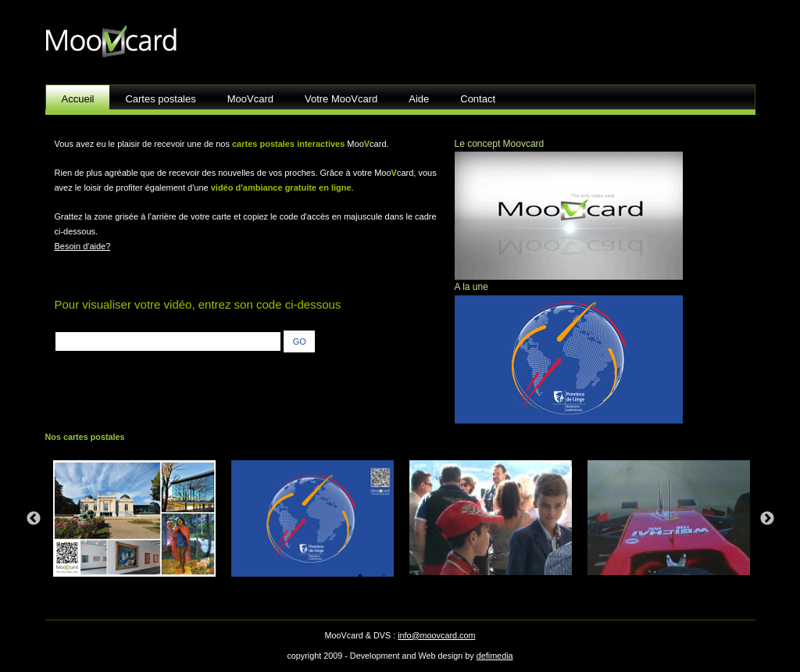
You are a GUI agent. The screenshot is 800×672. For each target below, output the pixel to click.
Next (767, 519)
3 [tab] (407, 576)
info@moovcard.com (436, 635)
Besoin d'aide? (83, 246)
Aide (419, 99)
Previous (34, 519)
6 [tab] (477, 576)
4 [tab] (430, 576)
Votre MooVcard (341, 99)
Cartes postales (160, 99)
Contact (478, 99)
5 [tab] (454, 576)
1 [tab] (360, 576)
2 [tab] (384, 576)
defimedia (495, 656)
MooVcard (250, 99)
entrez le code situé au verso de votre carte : (170, 323)
